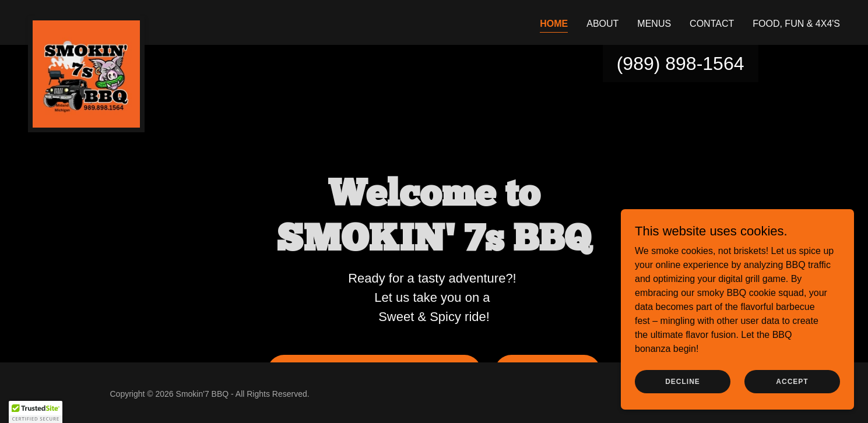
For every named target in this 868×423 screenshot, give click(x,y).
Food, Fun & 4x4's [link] (796, 24)
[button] (36, 412)
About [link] (602, 24)
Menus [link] (654, 24)
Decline (683, 381)
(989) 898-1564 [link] (681, 64)
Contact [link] (712, 24)
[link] (86, 20)
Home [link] (554, 24)
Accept (792, 381)
